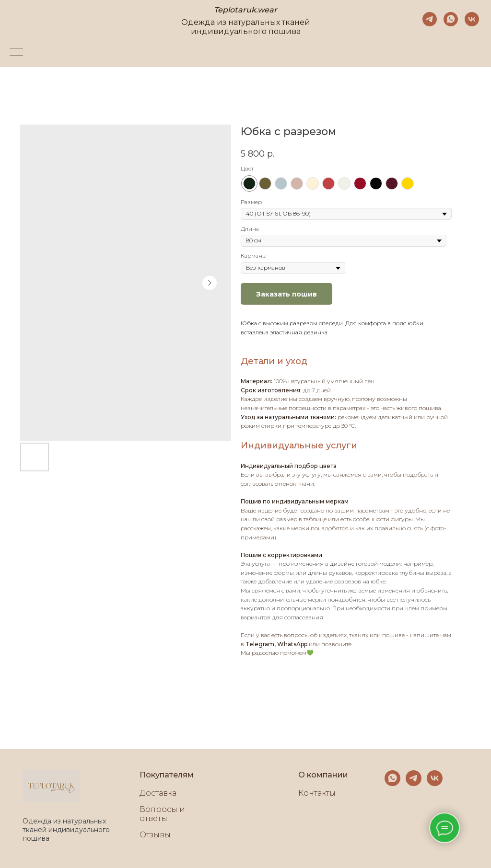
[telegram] (430, 19)
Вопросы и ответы (162, 814)
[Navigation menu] (16, 53)
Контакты (317, 793)
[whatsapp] (451, 19)
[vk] (472, 19)
